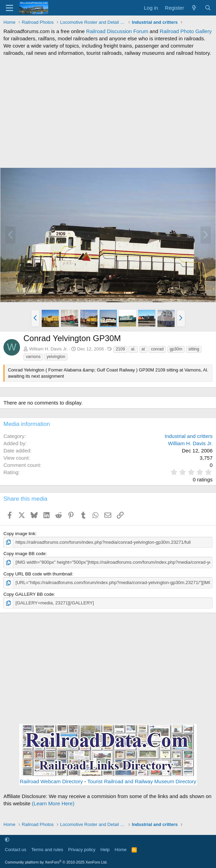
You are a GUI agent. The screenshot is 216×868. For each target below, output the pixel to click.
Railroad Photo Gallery (186, 31)
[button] (35, 318)
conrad (157, 349)
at (143, 349)
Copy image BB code (24, 554)
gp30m (176, 349)
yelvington (56, 357)
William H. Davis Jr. (49, 349)
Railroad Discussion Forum (117, 31)
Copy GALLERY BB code (29, 594)
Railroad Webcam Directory (51, 781)
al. (133, 349)
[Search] (208, 8)
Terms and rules (47, 849)
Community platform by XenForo (56, 862)
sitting (194, 349)
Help (105, 849)
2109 (120, 349)
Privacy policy (82, 849)
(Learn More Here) (53, 803)
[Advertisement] (108, 112)
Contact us (16, 849)
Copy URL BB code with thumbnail (38, 574)
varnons (33, 357)
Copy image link (19, 534)
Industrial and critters (189, 436)
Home (121, 849)
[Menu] (9, 8)
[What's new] (194, 8)
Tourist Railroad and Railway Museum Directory (142, 781)
